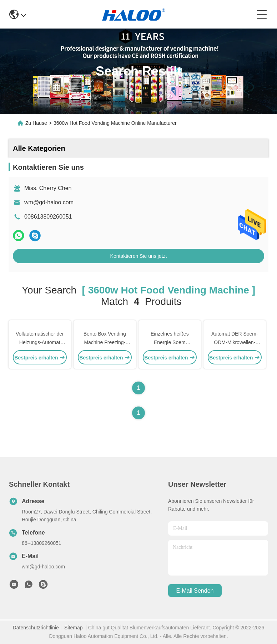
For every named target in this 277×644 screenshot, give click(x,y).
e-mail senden (195, 591)
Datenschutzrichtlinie (36, 628)
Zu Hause (36, 123)
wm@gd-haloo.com (49, 202)
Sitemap (73, 628)
